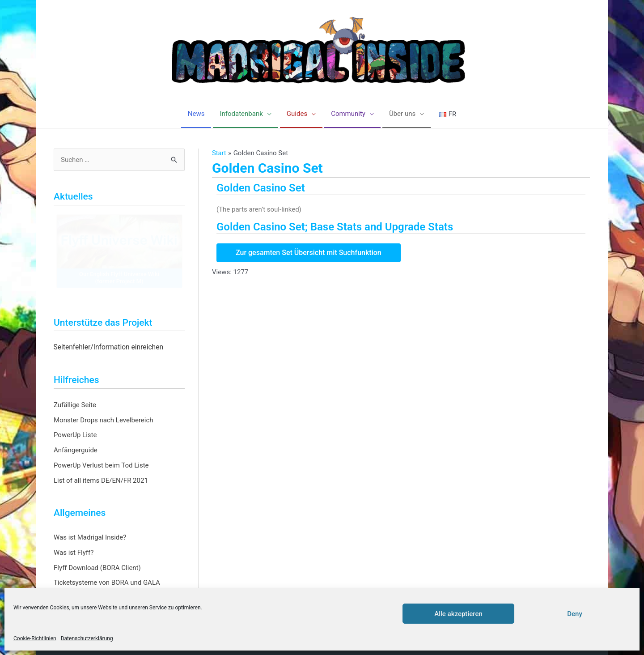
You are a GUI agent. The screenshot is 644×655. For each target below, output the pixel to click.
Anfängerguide (76, 451)
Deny (575, 614)
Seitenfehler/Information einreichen (109, 348)
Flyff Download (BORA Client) (97, 568)
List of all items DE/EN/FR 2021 (101, 481)
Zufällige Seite (75, 405)
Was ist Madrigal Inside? (90, 538)
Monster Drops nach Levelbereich (104, 420)
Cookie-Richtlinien (35, 638)
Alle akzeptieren (458, 614)
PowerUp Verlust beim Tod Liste (101, 465)
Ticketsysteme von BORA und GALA (107, 583)
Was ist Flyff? (74, 553)
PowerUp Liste (75, 435)
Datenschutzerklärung (87, 638)
